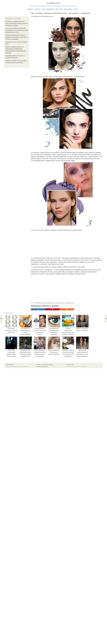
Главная (30, 9)
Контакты (38, 365)
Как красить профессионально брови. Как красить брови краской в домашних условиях (16, 23)
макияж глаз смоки (40, 303)
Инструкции (68, 9)
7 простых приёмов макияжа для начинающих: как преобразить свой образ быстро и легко (16, 30)
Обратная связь (70, 365)
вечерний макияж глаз (70, 303)
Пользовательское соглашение (47, 365)
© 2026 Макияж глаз (10, 365)
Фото (76, 9)
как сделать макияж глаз (59, 303)
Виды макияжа (48, 9)
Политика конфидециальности (42, 367)
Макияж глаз (54, 3)
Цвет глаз (59, 9)
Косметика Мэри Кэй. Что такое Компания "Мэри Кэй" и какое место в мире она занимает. (17, 37)
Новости (38, 9)
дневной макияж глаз (49, 303)
